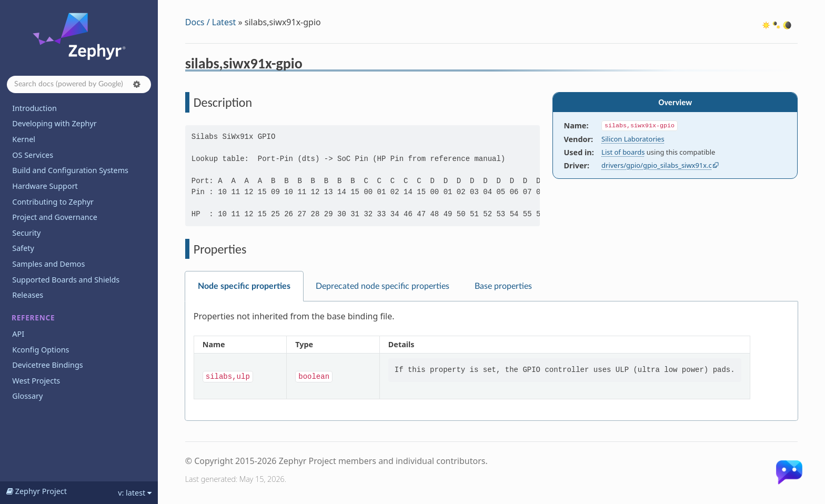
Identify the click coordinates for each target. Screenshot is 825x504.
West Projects (36, 381)
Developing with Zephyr (54, 123)
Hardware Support (45, 186)
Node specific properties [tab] (244, 286)
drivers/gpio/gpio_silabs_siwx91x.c (657, 165)
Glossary (27, 396)
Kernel (24, 139)
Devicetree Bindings (47, 365)
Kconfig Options (41, 350)
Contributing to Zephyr (53, 202)
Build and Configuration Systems (70, 170)
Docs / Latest (211, 22)
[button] (137, 84)
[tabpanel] (491, 361)
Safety (23, 248)
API (18, 334)
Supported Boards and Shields (66, 280)
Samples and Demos (48, 264)
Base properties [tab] (503, 286)
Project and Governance (54, 217)
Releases (28, 295)
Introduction (34, 108)
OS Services (33, 155)
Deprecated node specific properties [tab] (383, 286)
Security (26, 233)
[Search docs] (79, 84)
